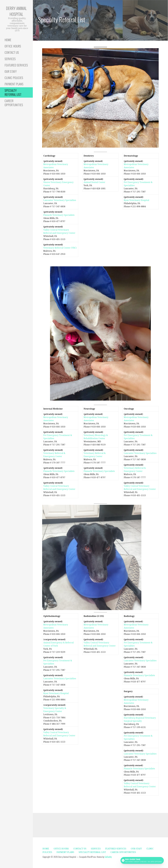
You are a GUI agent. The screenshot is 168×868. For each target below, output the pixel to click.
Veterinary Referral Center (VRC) (60, 248)
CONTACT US (12, 52)
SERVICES (10, 59)
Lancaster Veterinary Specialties (60, 200)
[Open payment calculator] (142, 860)
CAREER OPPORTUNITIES (14, 103)
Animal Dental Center (94, 182)
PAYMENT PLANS (14, 84)
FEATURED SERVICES (16, 65)
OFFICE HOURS (13, 46)
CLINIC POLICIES (14, 78)
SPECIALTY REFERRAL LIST (13, 92)
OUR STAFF (11, 71)
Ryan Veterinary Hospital (136, 200)
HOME (8, 40)
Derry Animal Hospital (16, 11)
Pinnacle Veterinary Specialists (59, 215)
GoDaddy (108, 857)
